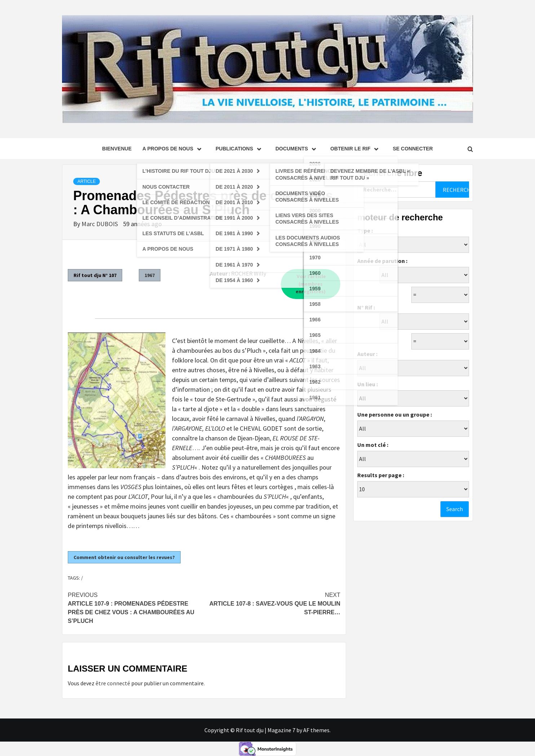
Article (87, 181)
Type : (365, 230)
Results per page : (381, 475)
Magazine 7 (281, 730)
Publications (240, 149)
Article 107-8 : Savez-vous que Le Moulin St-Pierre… (272, 603)
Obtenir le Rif (356, 149)
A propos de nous (174, 149)
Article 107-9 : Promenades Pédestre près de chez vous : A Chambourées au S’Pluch (136, 607)
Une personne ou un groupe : (395, 414)
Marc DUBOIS (100, 224)
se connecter (413, 149)
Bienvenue (117, 149)
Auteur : (367, 354)
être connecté (113, 683)
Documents (297, 149)
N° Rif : (366, 307)
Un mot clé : (373, 445)
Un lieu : (368, 384)
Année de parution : (382, 261)
